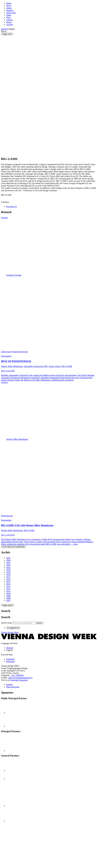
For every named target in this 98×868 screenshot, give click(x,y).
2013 (8, 586)
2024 (8, 560)
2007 (8, 600)
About (9, 8)
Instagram (23, 680)
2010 (8, 593)
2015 (8, 582)
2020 (8, 570)
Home (9, 3)
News (9, 6)
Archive (10, 25)
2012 (8, 589)
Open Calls (11, 13)
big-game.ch (12, 206)
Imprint (9, 685)
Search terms (6, 623)
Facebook (15, 680)
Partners (10, 10)
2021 (8, 567)
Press (9, 17)
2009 (8, 596)
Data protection (13, 687)
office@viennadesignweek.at (20, 678)
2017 (8, 577)
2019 (8, 572)
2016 (8, 579)
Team (9, 15)
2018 (8, 574)
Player (9, 22)
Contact (10, 20)
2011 (8, 591)
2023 (8, 563)
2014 (8, 584)
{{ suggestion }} (13, 628)
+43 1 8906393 (17, 675)
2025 (8, 558)
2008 (8, 598)
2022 (8, 565)
